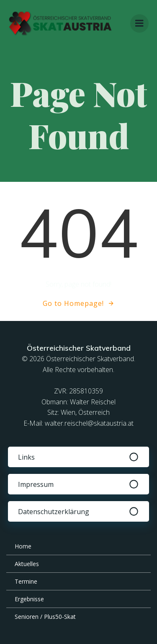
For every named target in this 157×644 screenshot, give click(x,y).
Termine (26, 581)
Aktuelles (27, 564)
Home (23, 546)
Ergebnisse (29, 599)
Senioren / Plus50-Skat (45, 617)
